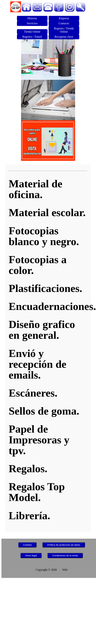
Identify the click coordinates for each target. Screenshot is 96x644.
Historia (32, 18)
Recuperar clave (64, 37)
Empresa (64, 18)
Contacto (64, 23)
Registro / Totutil (32, 37)
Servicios (32, 23)
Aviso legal (31, 555)
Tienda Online (32, 32)
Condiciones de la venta (65, 555)
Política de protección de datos (64, 545)
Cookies (27, 545)
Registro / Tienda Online (64, 30)
